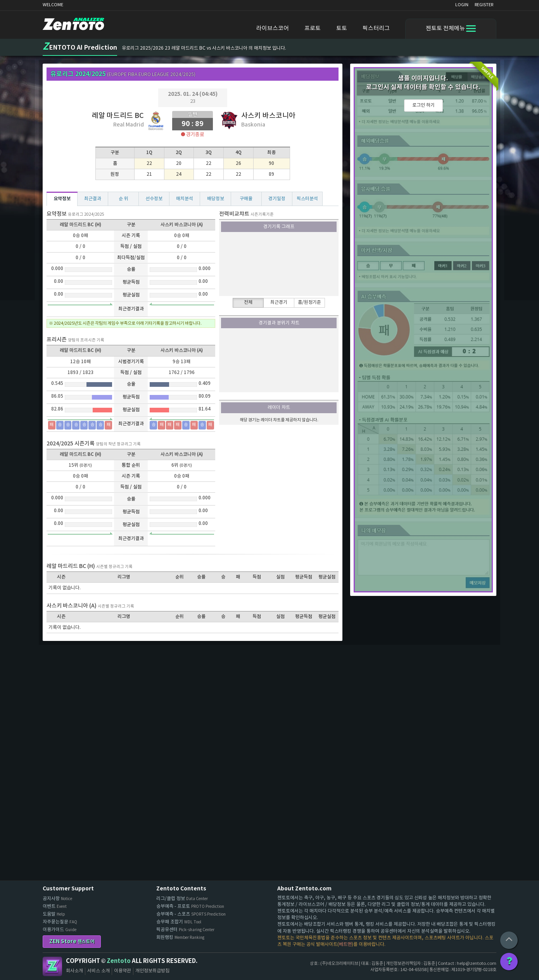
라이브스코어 (273, 29)
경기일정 (277, 199)
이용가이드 (60, 930)
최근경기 (279, 302)
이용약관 (123, 971)
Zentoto (52, 966)
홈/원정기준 (309, 302)
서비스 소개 (98, 971)
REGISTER (484, 5)
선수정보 (154, 199)
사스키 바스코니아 (268, 116)
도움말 (54, 914)
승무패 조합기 (179, 922)
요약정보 (62, 199)
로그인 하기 (423, 105)
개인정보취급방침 (152, 971)
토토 (342, 29)
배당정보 (216, 199)
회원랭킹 (180, 938)
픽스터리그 (376, 29)
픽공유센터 (185, 930)
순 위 (124, 199)
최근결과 (93, 199)
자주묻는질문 (60, 922)
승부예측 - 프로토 (190, 906)
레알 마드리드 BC (118, 116)
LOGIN (462, 5)
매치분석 (185, 199)
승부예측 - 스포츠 (191, 914)
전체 (248, 302)
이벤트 (55, 906)
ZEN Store (72, 941)
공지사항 (57, 899)
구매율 (246, 199)
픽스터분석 (307, 199)
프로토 (313, 29)
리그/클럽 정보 (182, 899)
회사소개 (74, 971)
